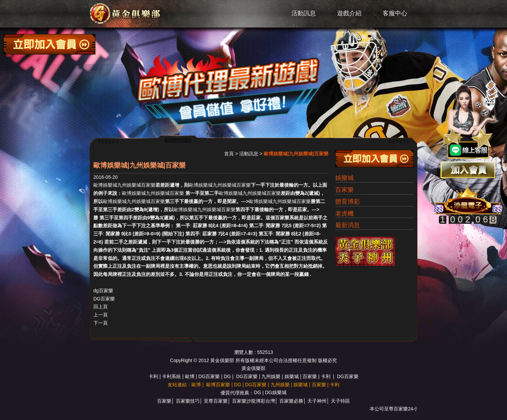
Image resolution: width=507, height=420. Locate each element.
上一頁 (101, 315)
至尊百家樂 (216, 401)
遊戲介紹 (349, 13)
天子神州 (317, 401)
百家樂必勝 (291, 401)
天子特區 (340, 401)
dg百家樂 (103, 291)
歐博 (190, 376)
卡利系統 (171, 376)
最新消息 (348, 225)
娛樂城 (344, 178)
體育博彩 (348, 202)
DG (227, 376)
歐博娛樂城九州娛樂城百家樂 (124, 185)
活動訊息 (304, 13)
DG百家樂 (104, 299)
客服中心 (395, 13)
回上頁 (101, 307)
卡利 (153, 376)
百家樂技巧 (188, 401)
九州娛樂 (271, 376)
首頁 (229, 154)
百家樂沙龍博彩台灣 (253, 401)
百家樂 (344, 190)
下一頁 (101, 323)
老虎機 (344, 214)
